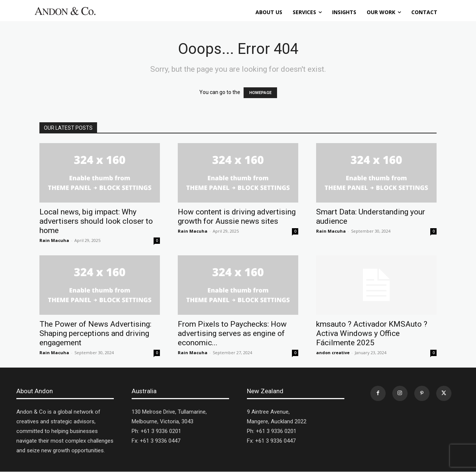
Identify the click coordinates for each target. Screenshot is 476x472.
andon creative (333, 353)
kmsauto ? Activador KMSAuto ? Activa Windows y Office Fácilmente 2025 (372, 333)
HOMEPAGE (260, 93)
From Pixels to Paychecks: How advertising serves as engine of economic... (232, 333)
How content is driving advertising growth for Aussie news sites (237, 216)
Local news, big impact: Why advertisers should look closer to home (96, 221)
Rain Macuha (54, 240)
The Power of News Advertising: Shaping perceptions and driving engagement (95, 333)
